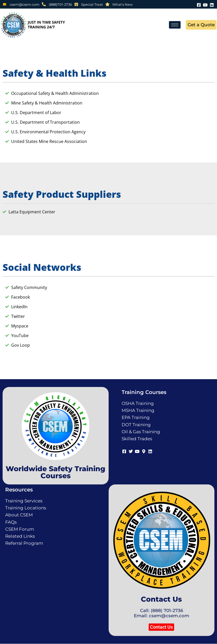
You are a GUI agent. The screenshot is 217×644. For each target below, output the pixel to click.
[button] (161, 627)
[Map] (144, 451)
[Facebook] (199, 4)
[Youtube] (205, 4)
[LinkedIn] (212, 4)
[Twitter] (131, 451)
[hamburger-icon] (175, 25)
